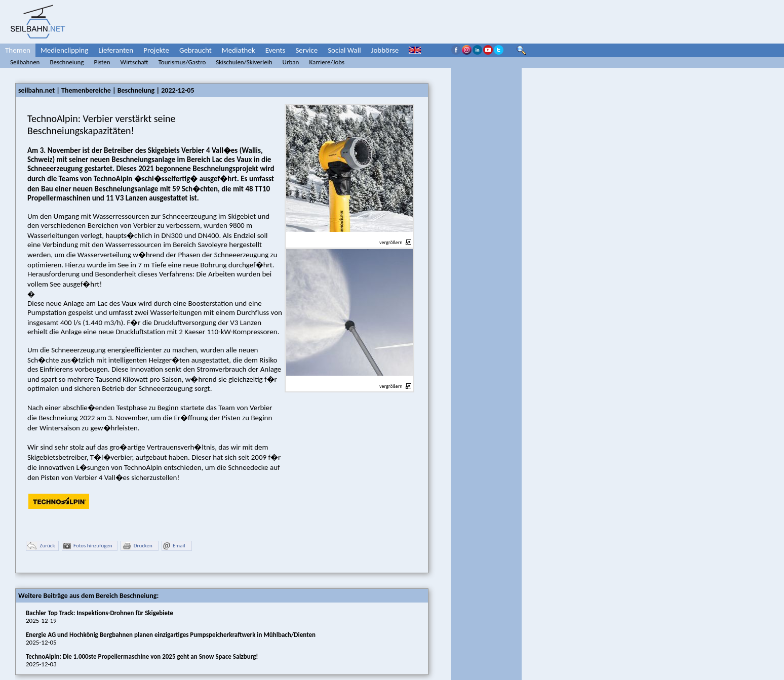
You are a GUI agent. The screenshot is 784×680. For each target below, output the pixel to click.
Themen (18, 50)
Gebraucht (195, 50)
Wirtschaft (134, 62)
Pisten (102, 62)
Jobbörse (385, 50)
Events (276, 50)
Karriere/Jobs (327, 62)
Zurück (41, 546)
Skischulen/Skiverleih (244, 62)
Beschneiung (67, 62)
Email (174, 546)
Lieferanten (116, 50)
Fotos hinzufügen (88, 546)
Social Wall (344, 50)
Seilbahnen (25, 62)
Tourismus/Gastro (182, 62)
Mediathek (239, 50)
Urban (291, 62)
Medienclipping (64, 50)
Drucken (137, 546)
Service (306, 50)
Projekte (156, 50)
